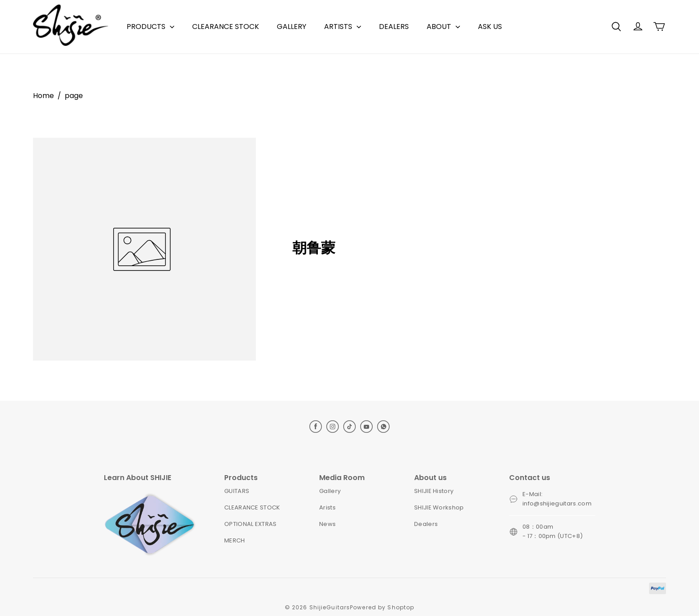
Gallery (330, 491)
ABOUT (439, 27)
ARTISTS (338, 27)
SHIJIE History (434, 491)
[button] (616, 27)
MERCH (235, 540)
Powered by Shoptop (382, 607)
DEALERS (394, 27)
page (74, 96)
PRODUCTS (146, 27)
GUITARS (237, 491)
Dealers (426, 524)
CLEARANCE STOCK (226, 27)
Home (43, 96)
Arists (327, 507)
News (327, 524)
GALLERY (292, 27)
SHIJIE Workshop (439, 507)
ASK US (490, 27)
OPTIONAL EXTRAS (251, 524)
